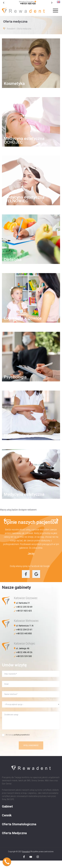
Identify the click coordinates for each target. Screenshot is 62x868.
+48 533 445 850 (24, 634)
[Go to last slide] (52, 3)
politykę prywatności (22, 735)
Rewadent (11, 29)
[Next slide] (4, 3)
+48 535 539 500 (24, 656)
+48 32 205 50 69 (24, 607)
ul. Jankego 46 (23, 648)
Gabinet (7, 806)
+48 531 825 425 (28, 4)
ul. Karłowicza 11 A (25, 626)
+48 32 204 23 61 (24, 630)
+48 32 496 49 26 (24, 652)
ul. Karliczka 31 (23, 603)
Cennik (7, 815)
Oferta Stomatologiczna (19, 824)
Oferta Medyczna (14, 833)
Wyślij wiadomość (31, 745)
